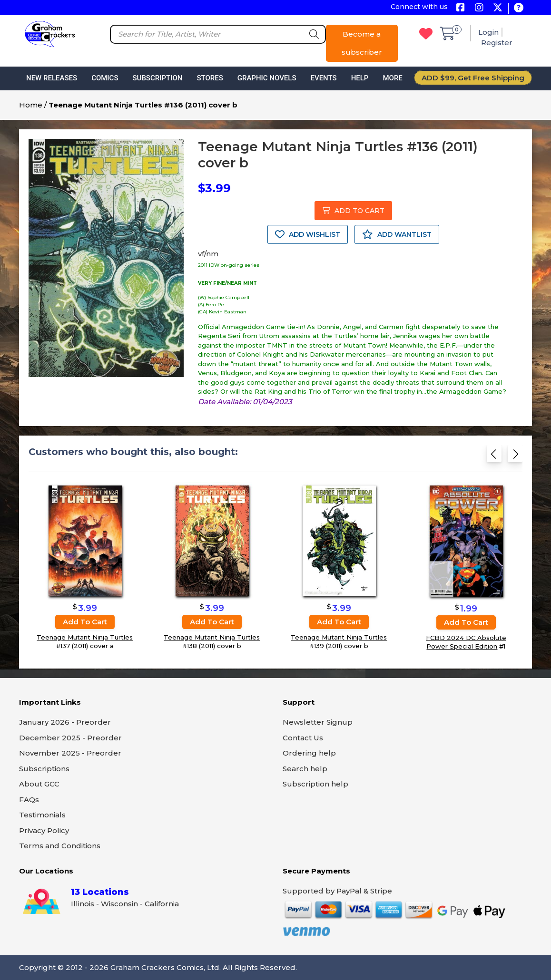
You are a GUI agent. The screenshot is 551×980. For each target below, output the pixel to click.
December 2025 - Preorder (70, 738)
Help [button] (360, 78)
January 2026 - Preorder (65, 722)
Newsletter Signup (318, 722)
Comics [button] (105, 78)
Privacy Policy (44, 830)
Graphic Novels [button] (267, 78)
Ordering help (309, 753)
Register (497, 43)
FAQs (29, 800)
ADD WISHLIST (308, 234)
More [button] (392, 78)
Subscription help (315, 784)
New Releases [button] (52, 78)
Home (31, 105)
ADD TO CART (353, 211)
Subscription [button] (158, 78)
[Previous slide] (494, 457)
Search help (305, 769)
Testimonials (42, 815)
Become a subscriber (362, 43)
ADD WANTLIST (397, 234)
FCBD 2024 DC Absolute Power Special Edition (466, 642)
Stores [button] (210, 78)
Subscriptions (44, 769)
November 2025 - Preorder (70, 753)
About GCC (39, 784)
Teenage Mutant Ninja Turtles (85, 637)
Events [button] (323, 78)
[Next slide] (515, 457)
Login (488, 32)
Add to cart (85, 622)
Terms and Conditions (60, 846)
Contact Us (303, 738)
